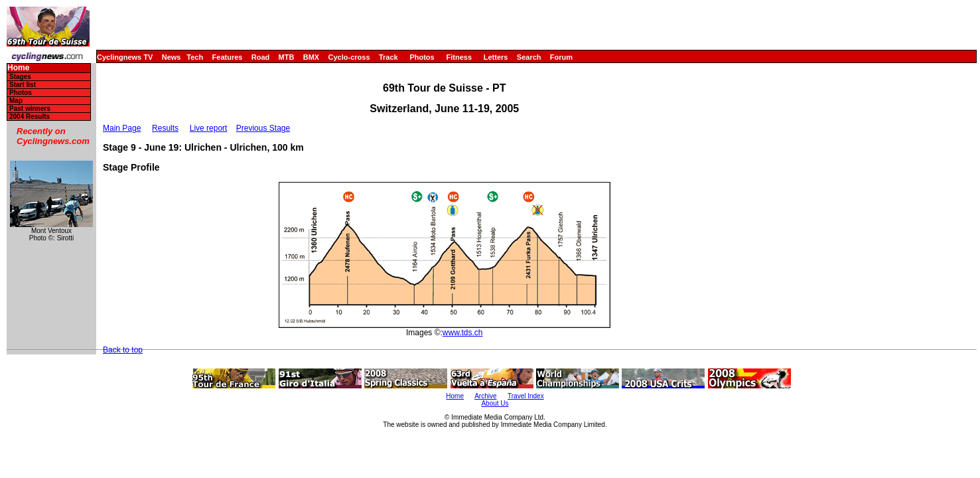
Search (529, 57)
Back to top (123, 350)
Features (228, 57)
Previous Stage (263, 128)
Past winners (30, 109)
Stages (20, 77)
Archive (485, 396)
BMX (311, 57)
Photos (422, 57)
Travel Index (526, 396)
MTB (287, 57)
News (172, 57)
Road (261, 57)
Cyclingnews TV (125, 57)
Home (18, 68)
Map (16, 101)
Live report (209, 128)
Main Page (122, 128)
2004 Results (30, 117)
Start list (23, 85)
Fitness (459, 57)
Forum (561, 57)
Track (388, 57)
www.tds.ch (463, 333)
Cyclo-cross (349, 57)
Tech (195, 57)
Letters (496, 57)
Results (165, 128)
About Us (495, 403)
